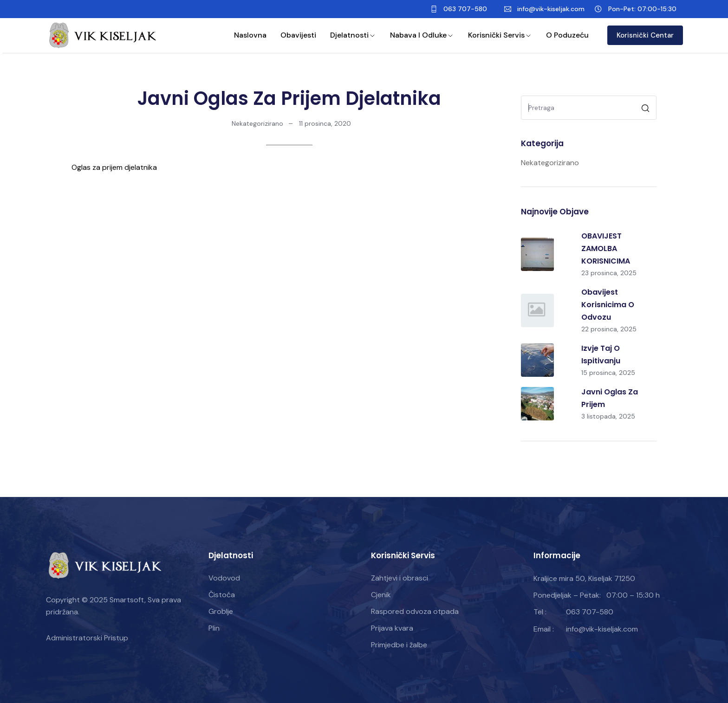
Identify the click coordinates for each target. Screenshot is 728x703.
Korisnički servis (500, 35)
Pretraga (647, 109)
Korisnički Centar (645, 35)
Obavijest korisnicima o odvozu (608, 305)
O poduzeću (567, 35)
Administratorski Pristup (87, 638)
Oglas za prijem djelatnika (114, 167)
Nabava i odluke (422, 35)
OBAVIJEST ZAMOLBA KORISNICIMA (606, 248)
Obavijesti (298, 35)
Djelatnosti (353, 35)
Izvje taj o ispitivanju (601, 355)
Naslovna (250, 35)
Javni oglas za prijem (610, 398)
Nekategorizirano (257, 123)
